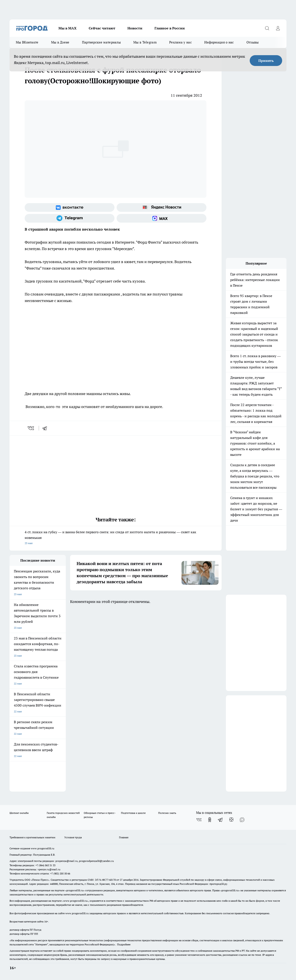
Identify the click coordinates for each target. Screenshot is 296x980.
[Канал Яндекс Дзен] (231, 820)
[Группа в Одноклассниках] (210, 820)
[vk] (31, 428)
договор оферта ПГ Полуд (25, 930)
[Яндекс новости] (162, 207)
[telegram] (46, 428)
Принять (266, 61)
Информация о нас (219, 42)
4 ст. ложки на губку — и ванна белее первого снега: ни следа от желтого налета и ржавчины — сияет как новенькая (116, 538)
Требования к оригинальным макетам (32, 837)
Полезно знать (167, 813)
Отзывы (253, 42)
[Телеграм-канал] (70, 218)
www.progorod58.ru (43, 848)
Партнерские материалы (101, 42)
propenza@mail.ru (67, 861)
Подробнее (124, 944)
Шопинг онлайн (19, 813)
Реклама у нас (180, 42)
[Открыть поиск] (267, 28)
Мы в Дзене (60, 42)
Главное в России (170, 28)
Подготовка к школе (133, 813)
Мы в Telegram (145, 42)
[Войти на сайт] (278, 28)
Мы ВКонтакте (27, 42)
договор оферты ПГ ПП (24, 934)
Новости (135, 28)
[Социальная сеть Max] (162, 218)
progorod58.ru (75, 890)
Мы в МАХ (68, 28)
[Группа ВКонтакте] (70, 207)
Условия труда (73, 837)
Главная (124, 837)
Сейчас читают (102, 28)
